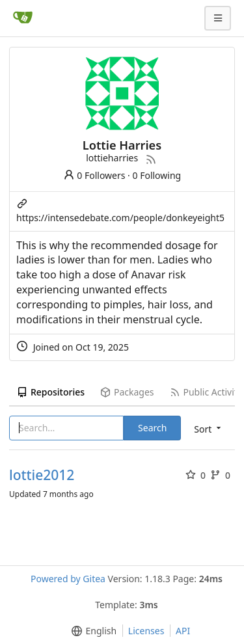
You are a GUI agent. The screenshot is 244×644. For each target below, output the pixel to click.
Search (152, 428)
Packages (127, 392)
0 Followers (94, 175)
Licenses (146, 631)
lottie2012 (42, 475)
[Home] (23, 18)
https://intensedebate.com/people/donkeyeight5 (120, 218)
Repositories (51, 392)
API (183, 631)
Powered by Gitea (68, 579)
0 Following (157, 175)
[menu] (91, 631)
